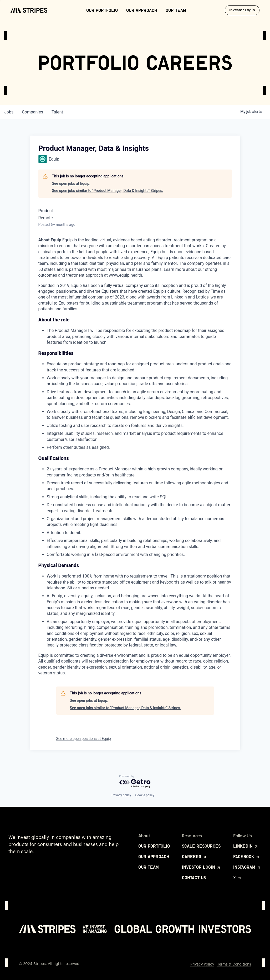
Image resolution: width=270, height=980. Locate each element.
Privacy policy (121, 795)
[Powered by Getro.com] (135, 782)
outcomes (48, 275)
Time (215, 291)
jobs (9, 112)
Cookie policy (145, 795)
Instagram (247, 867)
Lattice (202, 297)
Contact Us (194, 878)
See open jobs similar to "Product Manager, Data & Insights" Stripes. (108, 191)
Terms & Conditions (234, 964)
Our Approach (142, 10)
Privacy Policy (202, 964)
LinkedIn (246, 846)
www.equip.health (126, 275)
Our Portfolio (102, 10)
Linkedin (179, 297)
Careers (194, 857)
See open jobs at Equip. (71, 183)
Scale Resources (201, 846)
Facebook (246, 857)
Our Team (176, 10)
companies (32, 112)
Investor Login (244, 10)
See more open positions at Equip (84, 739)
